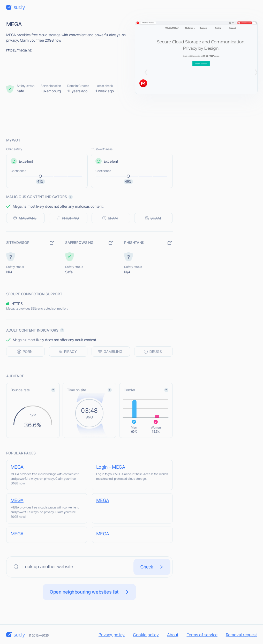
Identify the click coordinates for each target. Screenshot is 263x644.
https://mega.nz (19, 50)
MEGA (17, 467)
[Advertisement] (132, 116)
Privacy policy (112, 635)
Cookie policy (146, 635)
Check (152, 567)
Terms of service (202, 635)
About (173, 635)
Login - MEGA (111, 467)
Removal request (241, 635)
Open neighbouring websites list (89, 592)
